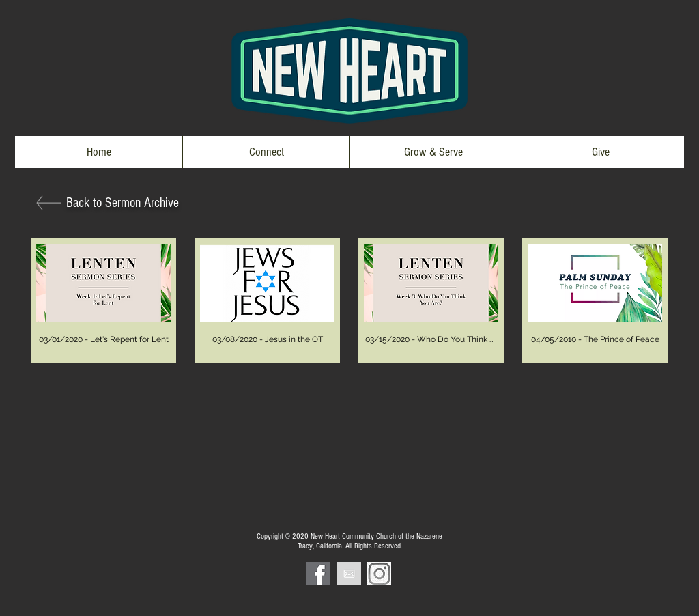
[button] (266, 152)
